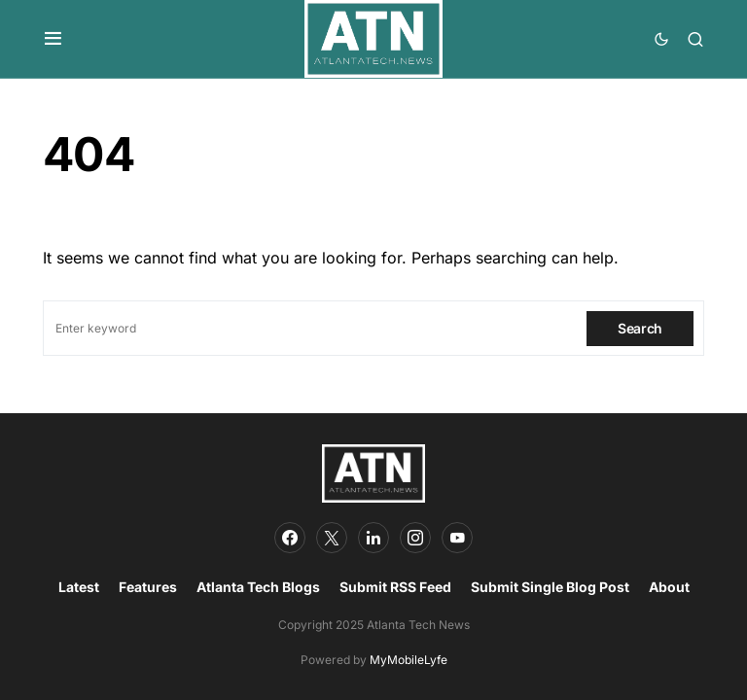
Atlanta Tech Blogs (258, 587)
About (669, 587)
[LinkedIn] (373, 538)
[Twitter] (332, 538)
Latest (79, 587)
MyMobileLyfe (409, 660)
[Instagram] (415, 538)
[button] (53, 39)
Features (148, 587)
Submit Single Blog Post (550, 587)
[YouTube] (457, 538)
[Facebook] (290, 538)
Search (640, 328)
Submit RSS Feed (395, 587)
